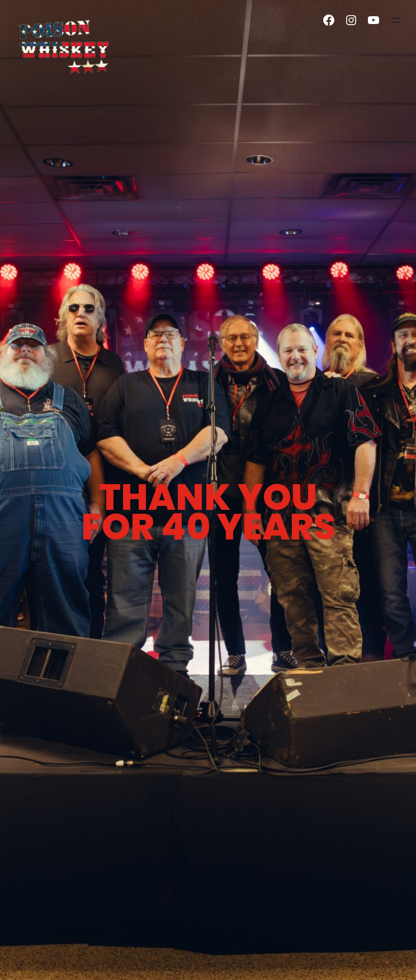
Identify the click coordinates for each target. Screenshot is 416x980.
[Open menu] (396, 20)
